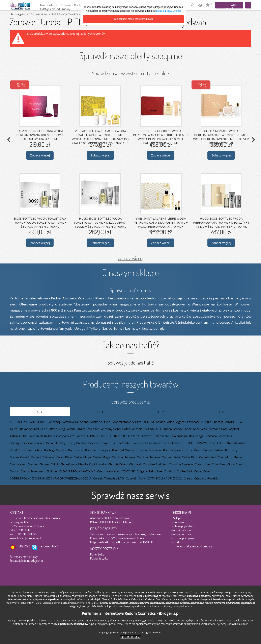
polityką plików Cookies (169, 11)
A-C (40, 412)
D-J (100, 412)
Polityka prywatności (184, 526)
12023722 (24, 546)
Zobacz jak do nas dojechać (27, 561)
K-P (161, 412)
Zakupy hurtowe (181, 534)
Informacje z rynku (182, 538)
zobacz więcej (131, 258)
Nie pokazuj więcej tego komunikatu (134, 19)
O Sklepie (176, 518)
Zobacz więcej (40, 155)
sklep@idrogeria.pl (30, 538)
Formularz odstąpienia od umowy (191, 546)
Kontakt (176, 542)
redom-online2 (49, 546)
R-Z (221, 412)
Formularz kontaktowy (24, 556)
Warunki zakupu (181, 530)
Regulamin (177, 522)
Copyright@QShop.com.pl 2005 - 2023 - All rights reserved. (131, 632)
